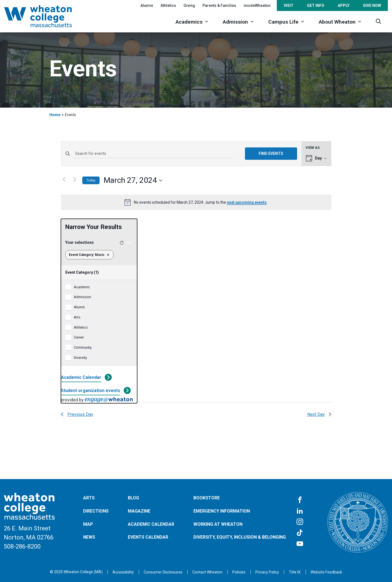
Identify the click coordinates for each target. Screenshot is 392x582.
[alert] (196, 202)
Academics (189, 22)
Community (83, 347)
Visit (289, 5)
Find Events (271, 153)
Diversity (80, 358)
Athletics (81, 327)
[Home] (45, 16)
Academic (82, 287)
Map (88, 524)
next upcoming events (247, 202)
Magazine (139, 511)
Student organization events (91, 391)
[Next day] (75, 179)
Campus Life (283, 22)
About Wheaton (337, 22)
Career (79, 337)
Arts (77, 317)
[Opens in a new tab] (207, 572)
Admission (235, 22)
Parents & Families (219, 5)
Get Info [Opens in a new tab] (316, 5)
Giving (189, 5)
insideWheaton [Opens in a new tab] (257, 5)
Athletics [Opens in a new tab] (168, 5)
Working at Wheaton (218, 524)
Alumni (147, 5)
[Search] (378, 21)
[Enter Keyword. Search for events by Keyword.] (153, 154)
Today (91, 180)
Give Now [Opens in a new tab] (372, 5)
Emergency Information (222, 511)
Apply (344, 5)
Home (55, 115)
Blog (133, 498)
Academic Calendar (81, 377)
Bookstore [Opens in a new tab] (207, 498)
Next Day (319, 414)
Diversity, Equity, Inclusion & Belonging (240, 537)
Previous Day (77, 414)
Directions (96, 511)
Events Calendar (148, 537)
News (89, 537)
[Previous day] (64, 179)
